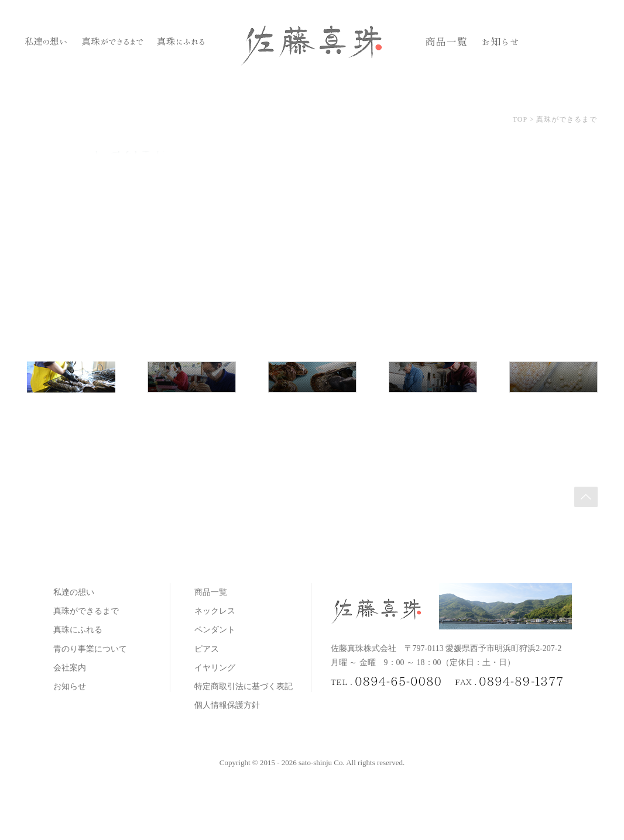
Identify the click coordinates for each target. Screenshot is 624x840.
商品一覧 (211, 592)
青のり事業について (90, 649)
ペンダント (215, 630)
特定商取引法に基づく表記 (244, 686)
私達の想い (74, 592)
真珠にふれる (78, 630)
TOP (520, 119)
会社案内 (70, 668)
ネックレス (215, 611)
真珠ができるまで (86, 611)
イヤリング (215, 668)
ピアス (207, 649)
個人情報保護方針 (227, 705)
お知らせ (70, 686)
